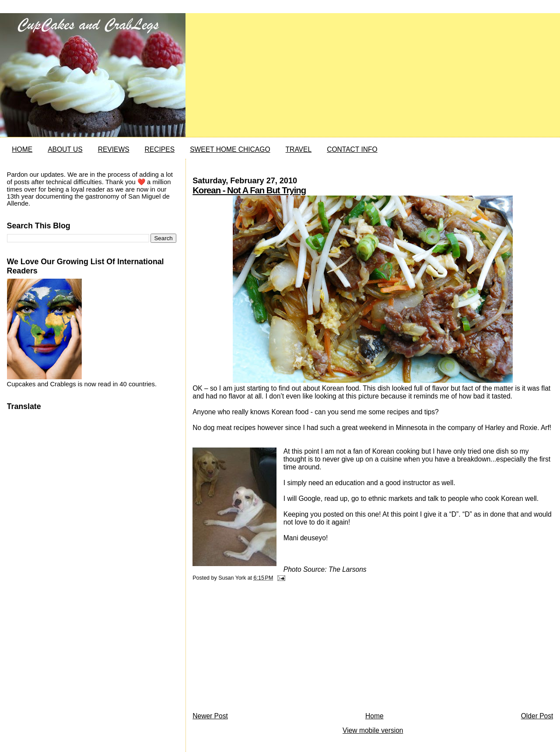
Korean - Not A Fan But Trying (249, 190)
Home (374, 716)
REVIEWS (114, 149)
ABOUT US (65, 149)
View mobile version (373, 730)
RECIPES (160, 149)
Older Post (537, 716)
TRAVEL (299, 149)
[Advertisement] (258, 649)
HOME (22, 149)
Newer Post (210, 716)
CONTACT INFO (352, 149)
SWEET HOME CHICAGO (230, 149)
